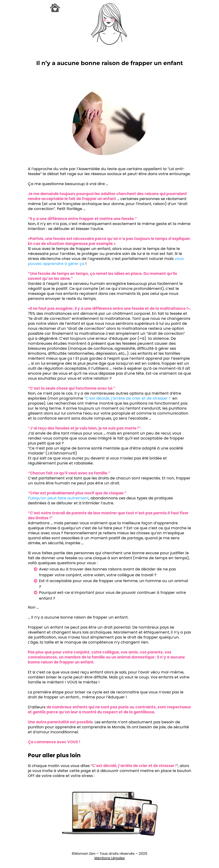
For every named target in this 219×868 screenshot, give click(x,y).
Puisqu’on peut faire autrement (58, 498)
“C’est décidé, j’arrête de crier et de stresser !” (128, 398)
